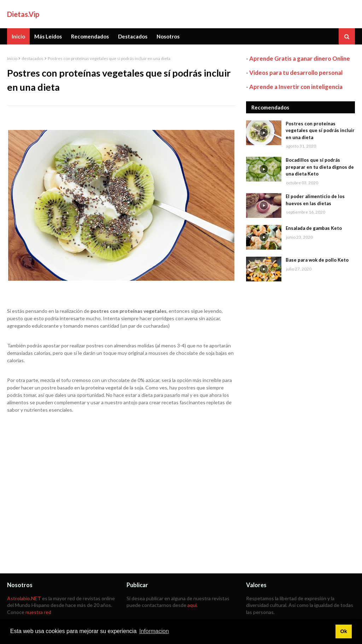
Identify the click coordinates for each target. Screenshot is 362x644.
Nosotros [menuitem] (168, 36)
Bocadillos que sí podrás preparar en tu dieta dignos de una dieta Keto (320, 167)
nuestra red (38, 612)
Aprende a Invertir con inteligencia (296, 87)
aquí (192, 605)
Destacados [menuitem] (133, 36)
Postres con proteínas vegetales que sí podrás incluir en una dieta (320, 130)
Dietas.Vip (23, 14)
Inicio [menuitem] (18, 36)
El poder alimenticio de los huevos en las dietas (315, 200)
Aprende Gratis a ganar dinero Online (300, 58)
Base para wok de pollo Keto (317, 260)
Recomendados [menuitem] (90, 36)
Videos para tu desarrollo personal (296, 73)
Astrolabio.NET (24, 598)
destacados (33, 58)
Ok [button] (343, 631)
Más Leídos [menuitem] (48, 36)
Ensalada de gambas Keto (314, 228)
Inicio (12, 58)
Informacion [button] (154, 631)
